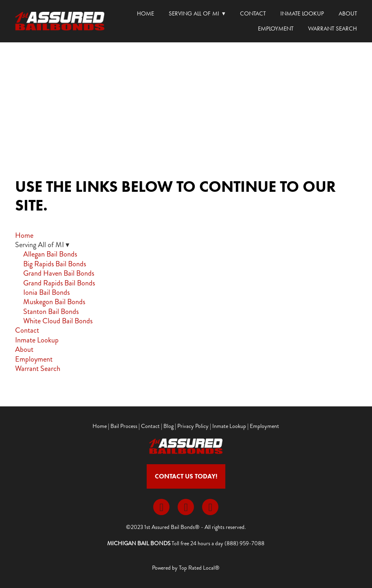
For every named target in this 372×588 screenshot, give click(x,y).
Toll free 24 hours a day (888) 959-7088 (218, 543)
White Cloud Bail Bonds (58, 321)
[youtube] (210, 507)
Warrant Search (332, 29)
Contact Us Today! (186, 476)
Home (145, 13)
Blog (168, 426)
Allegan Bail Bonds (50, 254)
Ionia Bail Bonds (46, 292)
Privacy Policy (193, 426)
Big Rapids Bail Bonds (55, 264)
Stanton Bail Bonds (51, 312)
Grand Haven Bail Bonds (59, 273)
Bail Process (124, 426)
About (348, 13)
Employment (276, 29)
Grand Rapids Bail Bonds (59, 283)
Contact (253, 13)
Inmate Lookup (302, 13)
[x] (186, 507)
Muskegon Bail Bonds (54, 302)
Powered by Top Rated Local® (186, 568)
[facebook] (161, 507)
